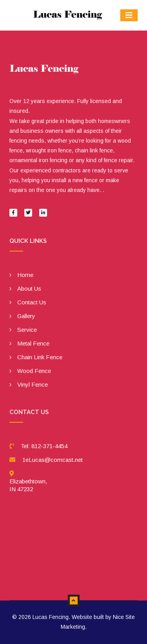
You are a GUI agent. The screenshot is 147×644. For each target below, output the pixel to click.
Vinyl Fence (33, 384)
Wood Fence (34, 371)
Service (27, 330)
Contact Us (32, 302)
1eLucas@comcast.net (53, 460)
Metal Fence (33, 343)
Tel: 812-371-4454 (44, 446)
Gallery (26, 316)
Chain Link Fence (40, 357)
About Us (29, 289)
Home (25, 275)
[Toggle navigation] (129, 15)
